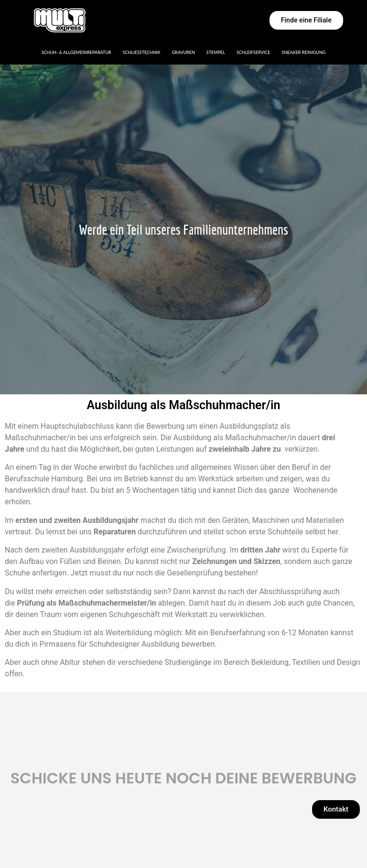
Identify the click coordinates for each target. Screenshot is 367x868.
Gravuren (183, 52)
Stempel (216, 52)
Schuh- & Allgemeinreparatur (76, 52)
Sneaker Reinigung (304, 52)
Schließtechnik (142, 52)
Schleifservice (254, 52)
